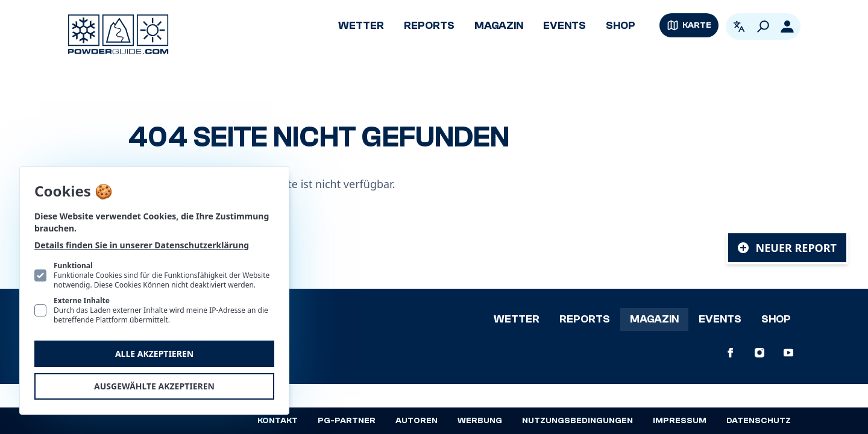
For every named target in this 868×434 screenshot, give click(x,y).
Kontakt (278, 421)
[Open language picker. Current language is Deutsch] (739, 27)
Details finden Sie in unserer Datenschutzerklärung (142, 245)
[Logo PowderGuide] (118, 34)
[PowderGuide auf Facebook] (731, 353)
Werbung (480, 421)
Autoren (417, 421)
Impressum (680, 421)
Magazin (499, 26)
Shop (621, 26)
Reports (429, 26)
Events (565, 26)
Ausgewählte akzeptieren (154, 386)
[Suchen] (763, 27)
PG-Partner (347, 421)
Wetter (361, 26)
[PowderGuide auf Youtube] (788, 353)
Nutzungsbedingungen (577, 421)
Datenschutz (759, 421)
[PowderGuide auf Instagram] (759, 353)
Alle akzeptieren (154, 354)
